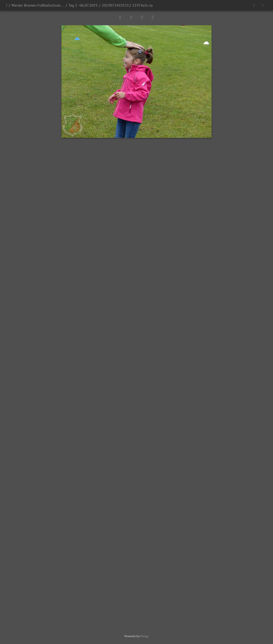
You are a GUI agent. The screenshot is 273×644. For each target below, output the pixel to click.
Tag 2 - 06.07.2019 (83, 5)
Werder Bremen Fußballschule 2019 (38, 5)
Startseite (7, 5)
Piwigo (144, 636)
